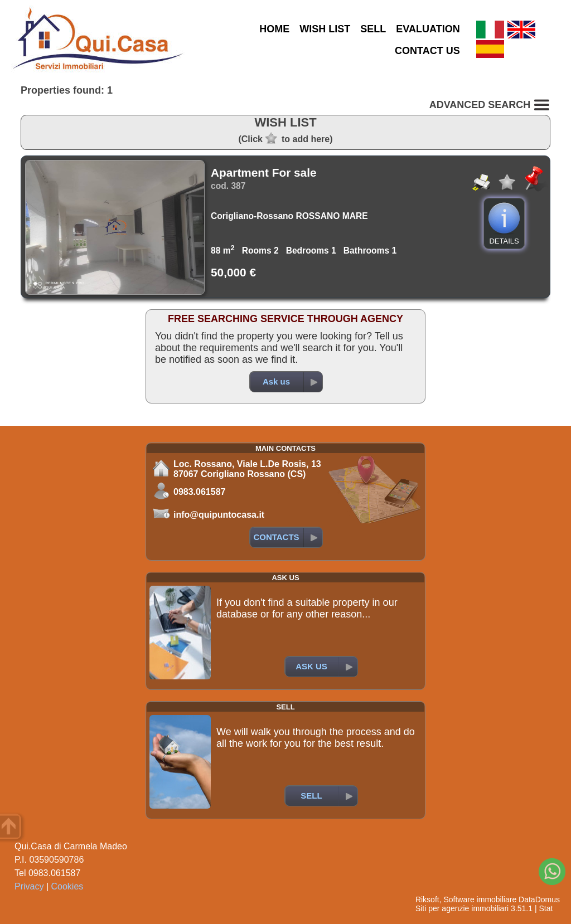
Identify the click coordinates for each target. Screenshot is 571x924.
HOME (274, 29)
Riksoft (427, 899)
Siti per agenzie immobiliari (462, 908)
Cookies (67, 886)
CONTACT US (427, 51)
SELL (373, 29)
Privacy (29, 886)
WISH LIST (325, 29)
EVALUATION (428, 29)
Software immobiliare (480, 899)
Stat (546, 908)
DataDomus (539, 899)
